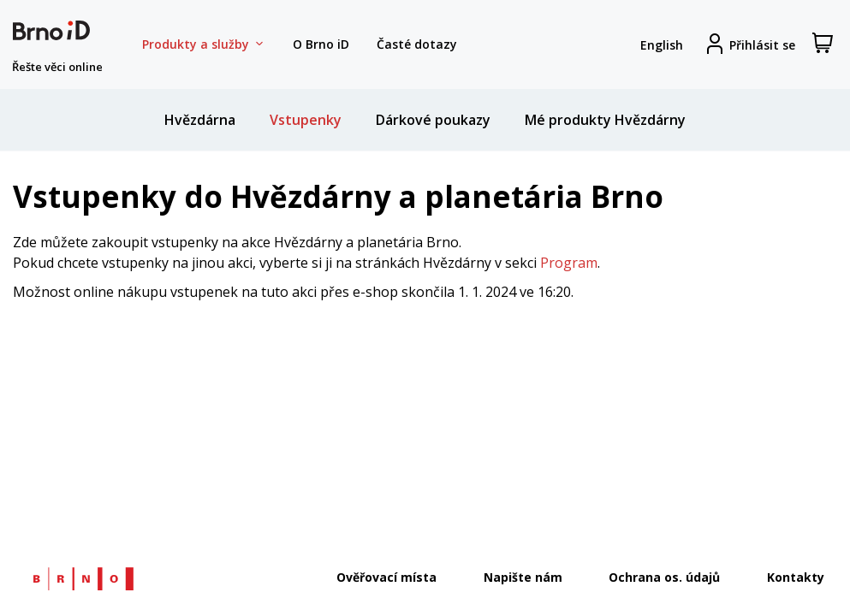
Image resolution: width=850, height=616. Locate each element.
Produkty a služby (204, 44)
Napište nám (523, 577)
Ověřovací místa (386, 577)
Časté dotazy (417, 44)
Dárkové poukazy (433, 120)
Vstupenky (306, 120)
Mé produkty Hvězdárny (605, 120)
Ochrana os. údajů (664, 577)
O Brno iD (321, 44)
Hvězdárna (200, 120)
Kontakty (796, 577)
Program (569, 263)
